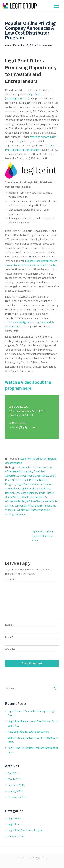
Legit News (14, 818)
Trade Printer (46, 493)
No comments (45, 46)
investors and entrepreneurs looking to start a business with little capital (31, 263)
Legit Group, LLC (23, 858)
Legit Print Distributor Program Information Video (43, 536)
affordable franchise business (35, 467)
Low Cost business (26, 493)
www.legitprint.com (17, 98)
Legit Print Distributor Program (38, 459)
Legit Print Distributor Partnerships (30, 148)
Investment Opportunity (34, 476)
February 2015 (16, 785)
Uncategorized (13, 463)
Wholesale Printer (27, 510)
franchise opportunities (43, 137)
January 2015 (15, 791)
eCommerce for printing (19, 471)
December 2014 (17, 797)
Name (9, 625)
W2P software (35, 501)
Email (9, 637)
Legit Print (34, 94)
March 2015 (15, 779)
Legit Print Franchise (26, 488)
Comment (12, 580)
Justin (8, 46)
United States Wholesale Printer (24, 497)
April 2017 (14, 773)
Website (10, 649)
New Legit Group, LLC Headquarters (28, 732)
